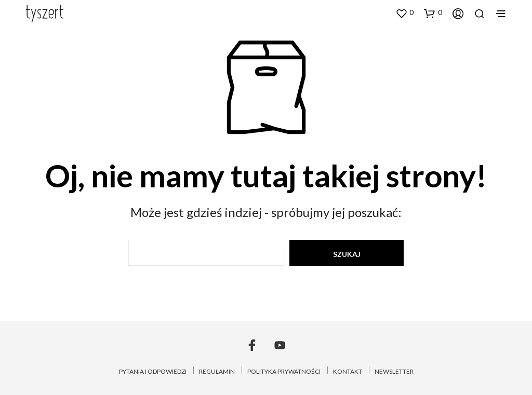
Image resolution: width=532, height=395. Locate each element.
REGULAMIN (217, 371)
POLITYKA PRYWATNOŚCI (284, 371)
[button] (404, 13)
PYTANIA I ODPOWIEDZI (153, 371)
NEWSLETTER (394, 371)
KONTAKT (348, 371)
